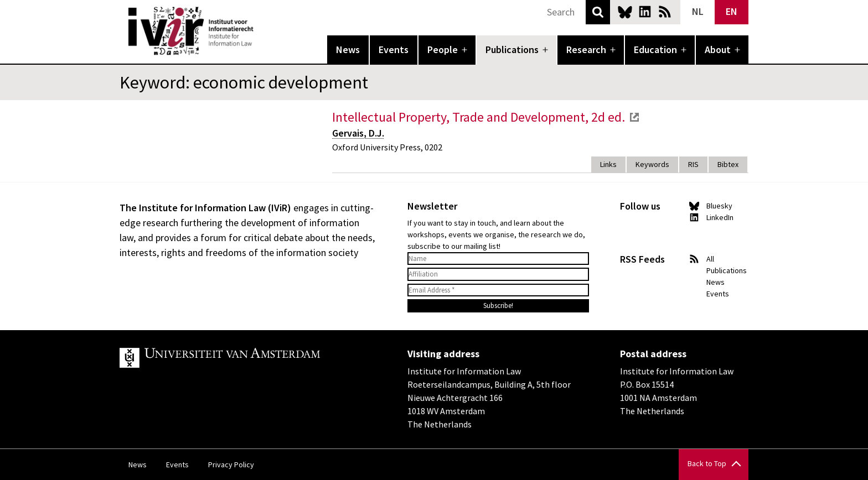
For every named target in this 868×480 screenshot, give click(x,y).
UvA (248, 358)
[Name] (498, 259)
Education (655, 49)
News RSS (665, 12)
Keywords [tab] (652, 164)
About (718, 49)
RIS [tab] (693, 164)
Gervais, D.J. (358, 133)
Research (586, 49)
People (443, 49)
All (710, 259)
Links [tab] (608, 164)
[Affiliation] (498, 274)
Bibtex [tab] (728, 164)
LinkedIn (645, 12)
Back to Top (707, 463)
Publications (512, 49)
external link (634, 117)
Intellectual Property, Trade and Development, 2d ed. (479, 117)
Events (394, 49)
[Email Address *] (498, 290)
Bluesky (625, 12)
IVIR (261, 31)
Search (598, 12)
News (348, 49)
